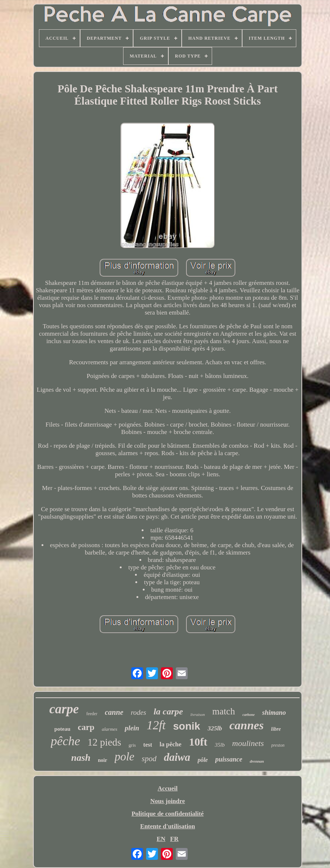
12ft (156, 725)
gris (132, 745)
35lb (220, 745)
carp (86, 727)
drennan (257, 761)
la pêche (170, 744)
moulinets (248, 743)
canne (114, 712)
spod (149, 759)
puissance (229, 759)
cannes (247, 725)
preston (278, 745)
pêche (65, 741)
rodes (139, 712)
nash (81, 758)
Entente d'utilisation (168, 826)
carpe (64, 709)
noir (103, 760)
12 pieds (104, 742)
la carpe (168, 711)
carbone (249, 715)
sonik (187, 726)
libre (276, 729)
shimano (274, 713)
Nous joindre (168, 801)
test (148, 745)
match (224, 711)
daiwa (177, 757)
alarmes (109, 729)
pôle (203, 760)
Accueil (168, 788)
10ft (198, 742)
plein (132, 728)
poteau (62, 729)
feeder (92, 714)
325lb (215, 728)
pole (124, 757)
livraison (197, 714)
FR (174, 839)
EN (161, 839)
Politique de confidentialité (168, 814)
